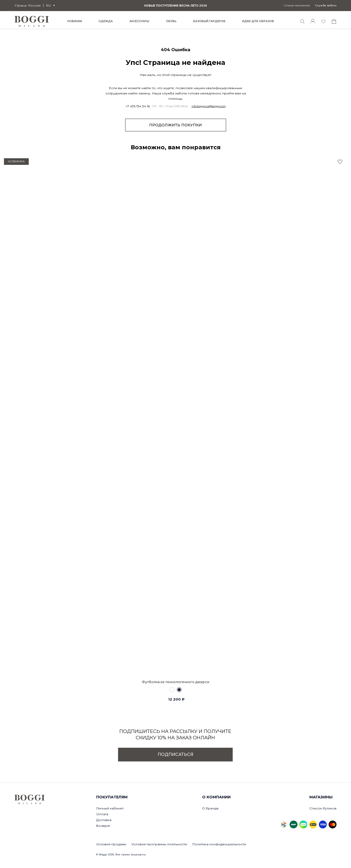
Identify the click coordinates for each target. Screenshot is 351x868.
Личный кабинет (110, 808)
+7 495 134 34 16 (138, 106)
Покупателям (112, 797)
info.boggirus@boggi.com (209, 106)
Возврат (103, 826)
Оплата (102, 814)
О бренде (210, 808)
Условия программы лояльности (159, 844)
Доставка (104, 820)
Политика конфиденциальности (219, 844)
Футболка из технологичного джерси (175, 682)
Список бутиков (323, 808)
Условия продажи (111, 844)
